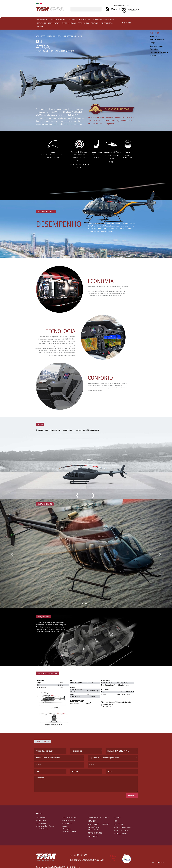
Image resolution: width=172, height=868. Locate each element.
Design (152, 43)
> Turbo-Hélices (67, 823)
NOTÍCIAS (41, 27)
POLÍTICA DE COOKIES (121, 831)
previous (77, 495)
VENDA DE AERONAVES (59, 20)
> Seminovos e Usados (69, 832)
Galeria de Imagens (157, 46)
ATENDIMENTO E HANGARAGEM (103, 20)
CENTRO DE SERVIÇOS (69, 23)
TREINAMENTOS (84, 23)
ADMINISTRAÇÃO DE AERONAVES (80, 20)
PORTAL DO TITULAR (120, 834)
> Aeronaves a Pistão (69, 821)
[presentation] (52, 798)
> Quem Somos (41, 821)
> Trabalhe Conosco (42, 829)
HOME (39, 813)
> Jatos (64, 826)
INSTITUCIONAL (43, 20)
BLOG (115, 821)
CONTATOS (95, 23)
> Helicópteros (67, 829)
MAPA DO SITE (118, 824)
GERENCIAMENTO (54, 23)
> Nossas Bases (41, 823)
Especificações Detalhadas (159, 52)
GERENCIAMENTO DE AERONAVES (99, 824)
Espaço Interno (155, 49)
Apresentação (155, 36)
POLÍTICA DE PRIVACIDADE (122, 827)
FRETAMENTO (42, 23)
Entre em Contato (156, 56)
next (93, 495)
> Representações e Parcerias (45, 826)
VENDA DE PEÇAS (107, 23)
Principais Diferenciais (158, 39)
